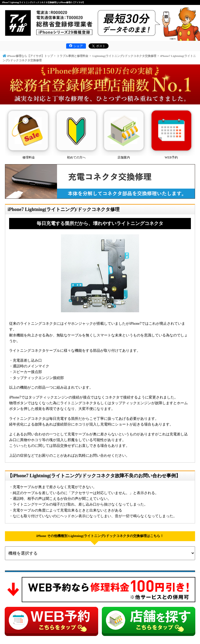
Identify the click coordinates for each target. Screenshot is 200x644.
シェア (76, 46)
